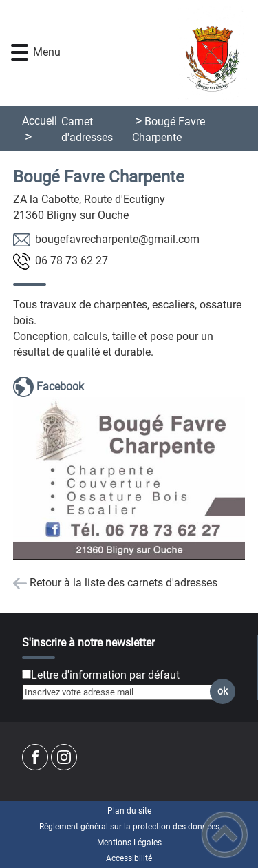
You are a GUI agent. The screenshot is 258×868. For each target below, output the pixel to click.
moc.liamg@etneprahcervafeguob (117, 239)
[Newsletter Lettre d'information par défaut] (26, 674)
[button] (20, 53)
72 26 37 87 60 (72, 261)
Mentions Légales (129, 843)
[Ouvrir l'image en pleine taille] (129, 479)
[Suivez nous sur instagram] (64, 757)
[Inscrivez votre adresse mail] (123, 692)
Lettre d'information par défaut (105, 675)
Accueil (40, 121)
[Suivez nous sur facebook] (35, 757)
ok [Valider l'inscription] (223, 691)
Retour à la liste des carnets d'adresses (123, 583)
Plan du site (129, 811)
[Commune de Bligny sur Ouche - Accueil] (149, 53)
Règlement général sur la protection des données (129, 827)
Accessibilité (129, 858)
